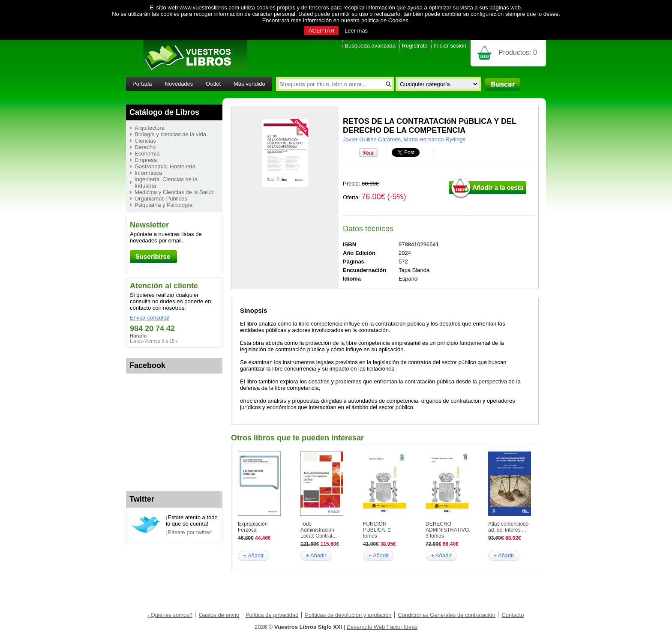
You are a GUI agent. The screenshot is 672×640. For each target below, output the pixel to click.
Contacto (513, 615)
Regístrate (415, 46)
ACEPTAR (321, 31)
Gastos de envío (219, 615)
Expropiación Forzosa (253, 527)
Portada (142, 84)
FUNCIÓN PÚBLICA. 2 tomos (377, 530)
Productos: (518, 52)
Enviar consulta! (150, 318)
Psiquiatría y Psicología (163, 205)
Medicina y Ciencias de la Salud (174, 192)
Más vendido (249, 84)
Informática (148, 173)
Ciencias (145, 141)
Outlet (213, 84)
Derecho (145, 147)
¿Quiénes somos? (170, 615)
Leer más (356, 31)
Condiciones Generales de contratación (447, 615)
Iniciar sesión (450, 46)
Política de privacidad (272, 615)
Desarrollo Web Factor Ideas (382, 627)
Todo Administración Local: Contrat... (319, 530)
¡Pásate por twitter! (189, 532)
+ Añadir (253, 555)
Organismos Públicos (161, 199)
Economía (147, 154)
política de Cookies (385, 20)
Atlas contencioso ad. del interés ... (508, 527)
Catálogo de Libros (164, 112)
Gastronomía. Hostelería (165, 166)
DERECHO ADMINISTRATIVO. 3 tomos (448, 530)
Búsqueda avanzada (370, 46)
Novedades (179, 84)
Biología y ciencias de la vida (170, 134)
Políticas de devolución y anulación (348, 615)
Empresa (146, 160)
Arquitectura (150, 128)
